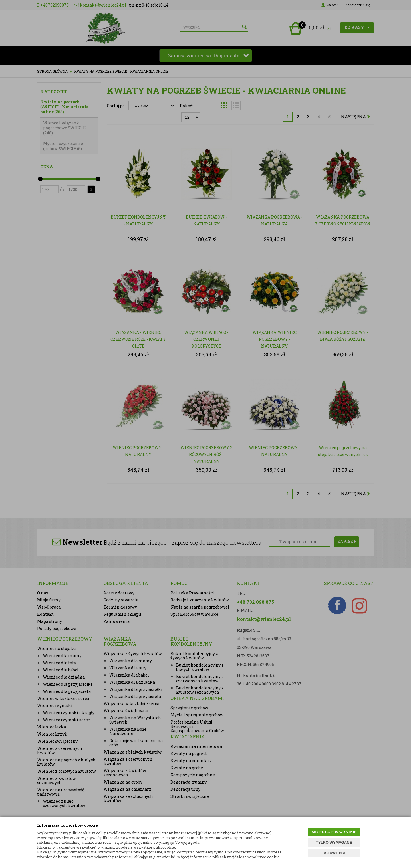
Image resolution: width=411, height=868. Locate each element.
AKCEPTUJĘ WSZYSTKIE (334, 832)
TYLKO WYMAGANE (334, 842)
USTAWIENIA (334, 853)
